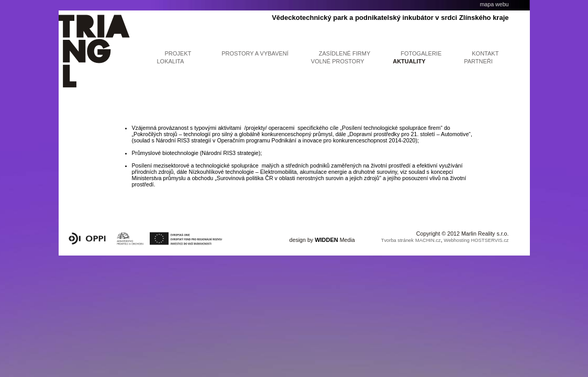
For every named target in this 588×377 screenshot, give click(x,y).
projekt (178, 53)
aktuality (409, 61)
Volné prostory (338, 61)
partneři (478, 61)
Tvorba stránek (397, 240)
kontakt (485, 53)
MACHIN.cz (428, 240)
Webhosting (457, 240)
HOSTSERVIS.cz (490, 240)
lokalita (171, 61)
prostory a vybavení (255, 53)
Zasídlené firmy (345, 53)
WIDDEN (326, 240)
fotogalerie (421, 53)
